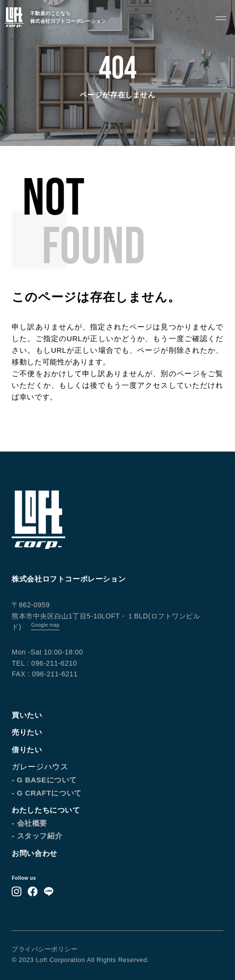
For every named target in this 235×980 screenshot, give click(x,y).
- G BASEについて (44, 780)
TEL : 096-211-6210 (44, 663)
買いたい (27, 715)
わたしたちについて (46, 810)
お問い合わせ (35, 853)
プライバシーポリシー (45, 949)
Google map (45, 625)
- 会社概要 (29, 823)
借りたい (27, 750)
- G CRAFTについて (47, 793)
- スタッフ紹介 (37, 836)
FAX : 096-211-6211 (45, 674)
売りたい (27, 732)
